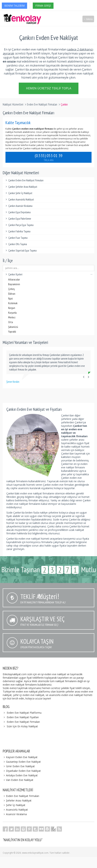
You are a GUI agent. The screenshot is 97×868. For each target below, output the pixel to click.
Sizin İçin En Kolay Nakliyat (22, 726)
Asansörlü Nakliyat (15, 810)
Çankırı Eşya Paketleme (18, 219)
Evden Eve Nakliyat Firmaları (42, 104)
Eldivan (12, 294)
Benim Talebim (14, 6)
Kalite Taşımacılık (18, 123)
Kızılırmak (13, 303)
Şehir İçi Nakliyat (14, 805)
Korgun (12, 308)
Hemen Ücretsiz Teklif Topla (49, 89)
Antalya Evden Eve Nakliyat (20, 775)
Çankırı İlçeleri (48, 274)
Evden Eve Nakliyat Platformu (24, 713)
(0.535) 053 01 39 (48, 157)
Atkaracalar (14, 279)
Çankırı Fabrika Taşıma (17, 231)
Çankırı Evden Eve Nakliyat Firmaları (24, 180)
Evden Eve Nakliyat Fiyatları (23, 717)
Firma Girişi (43, 6)
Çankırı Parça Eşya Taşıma (19, 225)
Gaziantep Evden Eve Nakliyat (22, 762)
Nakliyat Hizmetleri (13, 104)
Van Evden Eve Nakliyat (18, 780)
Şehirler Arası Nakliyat (17, 800)
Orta (11, 322)
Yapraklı (12, 332)
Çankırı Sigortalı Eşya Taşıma (21, 250)
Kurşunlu (12, 313)
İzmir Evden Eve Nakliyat (19, 766)
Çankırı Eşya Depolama (18, 212)
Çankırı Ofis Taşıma (16, 244)
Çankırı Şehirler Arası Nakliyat (21, 187)
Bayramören (14, 284)
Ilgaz (11, 298)
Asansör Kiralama (15, 814)
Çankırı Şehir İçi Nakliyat (18, 193)
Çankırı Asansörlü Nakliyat (19, 199)
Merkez (12, 317)
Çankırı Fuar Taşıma (16, 238)
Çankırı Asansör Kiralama (18, 206)
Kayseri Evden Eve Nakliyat (20, 757)
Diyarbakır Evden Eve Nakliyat (22, 771)
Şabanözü (13, 327)
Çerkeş (11, 289)
